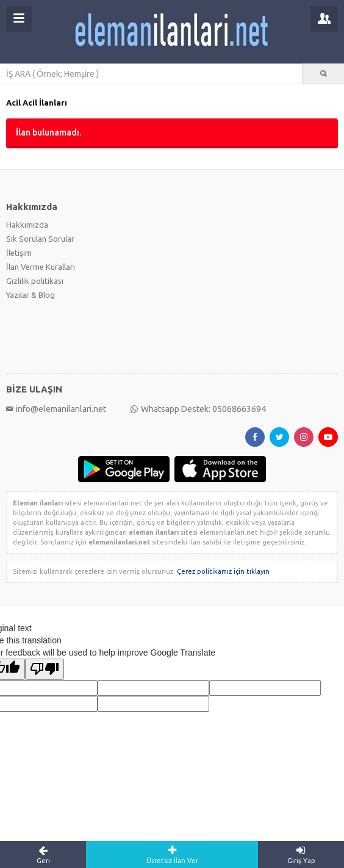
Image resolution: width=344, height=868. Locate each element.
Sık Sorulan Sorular (40, 239)
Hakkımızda (27, 225)
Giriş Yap (301, 855)
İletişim (19, 253)
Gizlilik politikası (35, 281)
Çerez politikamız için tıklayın (223, 571)
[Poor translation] (45, 669)
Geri (43, 855)
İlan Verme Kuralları (41, 267)
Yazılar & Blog (30, 295)
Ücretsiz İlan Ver (172, 855)
